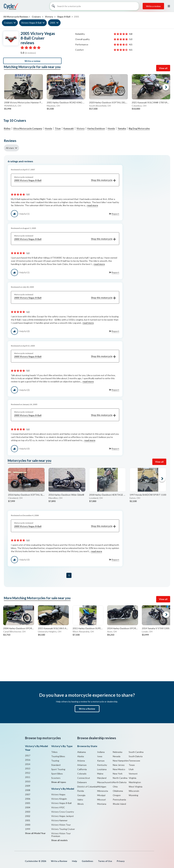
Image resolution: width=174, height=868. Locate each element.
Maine (100, 774)
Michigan (102, 787)
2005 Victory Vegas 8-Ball (65, 180)
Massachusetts (105, 782)
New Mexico (119, 769)
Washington (135, 782)
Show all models (59, 840)
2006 (28, 799)
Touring (55, 761)
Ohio (115, 787)
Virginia (132, 778)
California (82, 769)
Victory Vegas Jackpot (62, 816)
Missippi (101, 795)
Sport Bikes (57, 774)
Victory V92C (58, 807)
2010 (28, 781)
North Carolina (120, 778)
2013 (28, 768)
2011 (28, 777)
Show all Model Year (35, 833)
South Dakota (136, 756)
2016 (28, 760)
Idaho (80, 800)
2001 (28, 820)
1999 (28, 829)
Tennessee (134, 761)
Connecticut (84, 778)
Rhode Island (119, 804)
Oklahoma (118, 791)
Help (74, 861)
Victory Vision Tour (61, 825)
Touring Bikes (58, 756)
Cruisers (8, 23)
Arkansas (82, 765)
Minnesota (103, 791)
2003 (28, 812)
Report (115, 214)
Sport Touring (58, 769)
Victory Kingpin (59, 799)
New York (118, 774)
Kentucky (102, 765)
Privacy (121, 861)
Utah (131, 769)
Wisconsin (134, 791)
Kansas (101, 761)
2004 (28, 807)
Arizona (81, 761)
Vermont (133, 774)
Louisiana (102, 769)
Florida (81, 791)
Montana (102, 804)
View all (163, 68)
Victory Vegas (58, 794)
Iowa (100, 756)
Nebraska (118, 752)
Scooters (56, 778)
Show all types (59, 782)
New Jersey (119, 765)
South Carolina (136, 752)
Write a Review (87, 709)
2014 (28, 764)
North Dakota (120, 782)
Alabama (82, 752)
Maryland (102, 778)
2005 (53, 23)
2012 (28, 773)
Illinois (80, 804)
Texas (132, 765)
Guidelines (87, 861)
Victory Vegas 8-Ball (31, 23)
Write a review (153, 6)
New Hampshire (121, 761)
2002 (28, 816)
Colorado (82, 774)
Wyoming (133, 795)
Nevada (117, 756)
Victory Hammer (59, 820)
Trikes (54, 752)
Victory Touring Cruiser (63, 829)
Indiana (101, 752)
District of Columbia (87, 787)
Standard (56, 765)
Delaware (82, 782)
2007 (28, 794)
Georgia (81, 795)
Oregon (117, 795)
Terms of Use (105, 861)
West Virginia (136, 787)
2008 (28, 790)
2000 (28, 825)
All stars (10, 148)
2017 (28, 755)
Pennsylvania (119, 800)
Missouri (101, 800)
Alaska (81, 756)
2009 (28, 786)
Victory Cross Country (63, 812)
